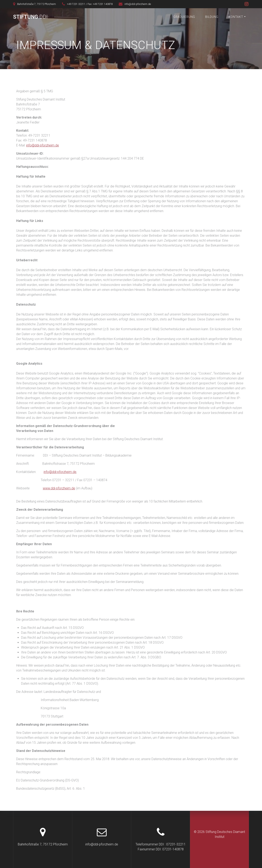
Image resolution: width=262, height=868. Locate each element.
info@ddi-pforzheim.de (43, 145)
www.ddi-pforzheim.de (59, 488)
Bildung (212, 17)
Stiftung (30, 17)
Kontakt (236, 17)
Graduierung (184, 17)
